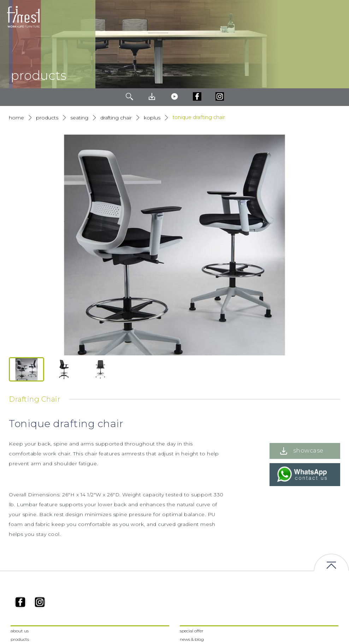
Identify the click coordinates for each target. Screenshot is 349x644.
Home (16, 118)
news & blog (192, 639)
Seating (79, 118)
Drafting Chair (116, 118)
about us (20, 631)
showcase (308, 451)
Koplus (152, 118)
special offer (192, 631)
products (47, 118)
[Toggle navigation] (338, 17)
